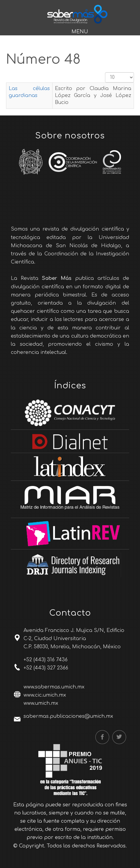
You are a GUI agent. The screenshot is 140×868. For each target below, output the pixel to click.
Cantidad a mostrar (105, 72)
